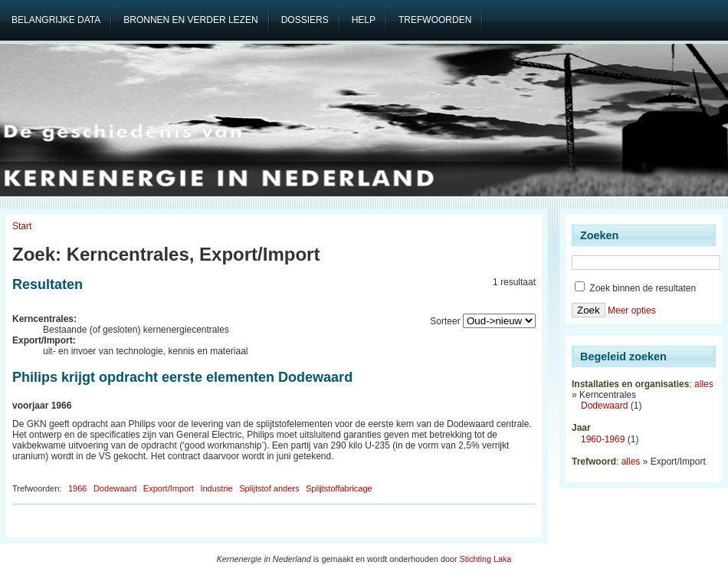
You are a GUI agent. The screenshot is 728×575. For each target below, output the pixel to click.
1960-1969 (603, 439)
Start (22, 226)
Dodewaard (115, 488)
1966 (77, 488)
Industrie (216, 488)
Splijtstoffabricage (339, 488)
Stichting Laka (486, 559)
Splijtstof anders (269, 488)
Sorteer (445, 321)
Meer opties (632, 310)
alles (704, 384)
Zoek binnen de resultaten (635, 288)
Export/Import (169, 488)
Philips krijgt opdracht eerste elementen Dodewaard (182, 377)
